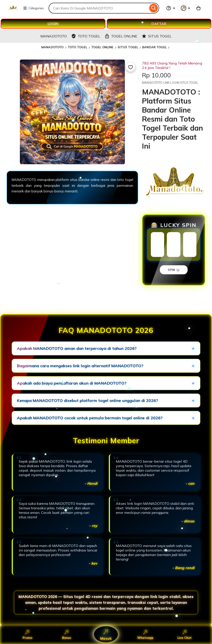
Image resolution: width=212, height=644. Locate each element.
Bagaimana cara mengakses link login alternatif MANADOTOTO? (80, 366)
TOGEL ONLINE (102, 47)
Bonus (67, 634)
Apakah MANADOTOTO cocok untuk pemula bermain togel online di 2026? (90, 418)
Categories (33, 8)
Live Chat (185, 634)
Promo (27, 634)
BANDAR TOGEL (154, 47)
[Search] (154, 8)
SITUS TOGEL (128, 47)
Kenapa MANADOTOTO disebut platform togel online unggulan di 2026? (87, 400)
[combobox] (98, 8)
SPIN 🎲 (174, 270)
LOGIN (53, 24)
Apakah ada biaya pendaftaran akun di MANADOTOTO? (72, 383)
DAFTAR (159, 24)
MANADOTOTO (52, 47)
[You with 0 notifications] (186, 8)
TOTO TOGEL (77, 47)
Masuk (106, 634)
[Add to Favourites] (130, 67)
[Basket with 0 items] (198, 8)
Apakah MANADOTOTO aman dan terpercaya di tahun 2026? (77, 348)
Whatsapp (145, 634)
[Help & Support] (171, 8)
